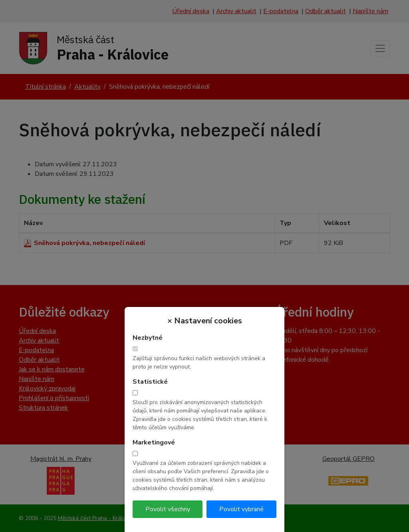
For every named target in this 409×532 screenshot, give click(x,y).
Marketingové (154, 442)
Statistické (150, 382)
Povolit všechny (168, 509)
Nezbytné (148, 338)
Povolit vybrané (241, 509)
